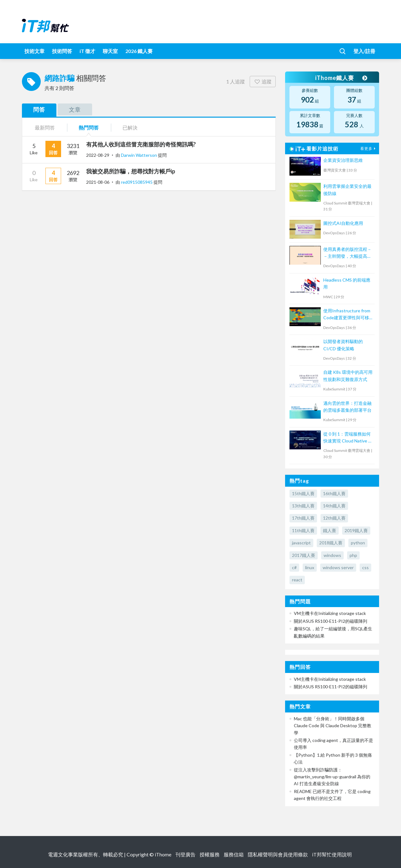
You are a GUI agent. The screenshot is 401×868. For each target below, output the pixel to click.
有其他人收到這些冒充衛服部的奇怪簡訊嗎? (141, 144)
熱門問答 (89, 127)
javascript (301, 543)
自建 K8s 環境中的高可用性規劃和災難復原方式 (348, 376)
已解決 (130, 127)
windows (332, 555)
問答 (39, 109)
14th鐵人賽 (334, 506)
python (358, 543)
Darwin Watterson (139, 155)
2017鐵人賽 (304, 555)
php (353, 555)
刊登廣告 (185, 854)
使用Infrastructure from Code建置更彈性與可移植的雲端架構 (348, 315)
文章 (75, 109)
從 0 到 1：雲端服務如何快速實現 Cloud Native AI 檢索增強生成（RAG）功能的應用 (348, 438)
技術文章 (34, 51)
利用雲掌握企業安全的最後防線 (347, 190)
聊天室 (110, 51)
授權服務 (210, 854)
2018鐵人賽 (331, 543)
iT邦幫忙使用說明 (332, 854)
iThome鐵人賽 (341, 78)
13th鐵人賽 (303, 506)
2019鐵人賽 (356, 530)
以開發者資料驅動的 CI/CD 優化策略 (343, 345)
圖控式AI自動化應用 (343, 223)
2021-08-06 (98, 182)
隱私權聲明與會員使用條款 (278, 854)
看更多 (369, 148)
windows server (338, 567)
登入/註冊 (364, 51)
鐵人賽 (330, 530)
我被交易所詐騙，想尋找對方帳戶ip (131, 171)
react (297, 580)
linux (310, 567)
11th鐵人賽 (303, 530)
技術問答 (62, 51)
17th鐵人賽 (303, 518)
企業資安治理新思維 (343, 160)
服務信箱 (234, 854)
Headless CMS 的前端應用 (347, 283)
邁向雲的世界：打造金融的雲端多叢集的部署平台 (347, 407)
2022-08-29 (98, 155)
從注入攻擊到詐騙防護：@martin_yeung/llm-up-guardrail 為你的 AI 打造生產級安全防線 (332, 777)
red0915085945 (137, 182)
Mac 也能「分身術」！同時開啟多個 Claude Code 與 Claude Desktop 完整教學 (333, 726)
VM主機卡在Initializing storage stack (330, 613)
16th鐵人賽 (334, 493)
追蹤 (263, 81)
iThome (163, 854)
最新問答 (45, 127)
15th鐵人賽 (303, 493)
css (365, 567)
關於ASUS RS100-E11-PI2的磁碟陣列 (331, 621)
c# (294, 567)
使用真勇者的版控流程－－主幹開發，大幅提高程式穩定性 (347, 253)
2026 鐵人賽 (139, 51)
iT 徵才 (87, 51)
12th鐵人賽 (334, 518)
